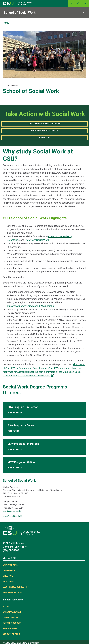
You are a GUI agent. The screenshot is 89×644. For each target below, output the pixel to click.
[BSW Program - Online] (44, 428)
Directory (8, 576)
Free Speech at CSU (12, 592)
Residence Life (10, 628)
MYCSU (6, 606)
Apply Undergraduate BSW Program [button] (44, 124)
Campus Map (9, 570)
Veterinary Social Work (37, 240)
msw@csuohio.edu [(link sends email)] (12, 516)
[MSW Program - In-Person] (44, 447)
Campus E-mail (10, 565)
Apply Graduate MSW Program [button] (45, 131)
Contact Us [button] (45, 138)
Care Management (12, 612)
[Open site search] (78, 4)
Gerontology (13, 240)
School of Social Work (20, 13)
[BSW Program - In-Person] (44, 410)
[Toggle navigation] (85, 4)
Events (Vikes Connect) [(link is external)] (16, 587)
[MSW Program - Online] (44, 465)
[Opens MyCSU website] (71, 4)
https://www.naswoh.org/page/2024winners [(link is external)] (30, 306)
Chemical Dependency (60, 236)
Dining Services (10, 617)
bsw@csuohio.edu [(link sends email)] (12, 511)
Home (6, 23)
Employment (9, 581)
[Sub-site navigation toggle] (44, 13)
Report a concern (12, 623)
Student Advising (12, 634)
